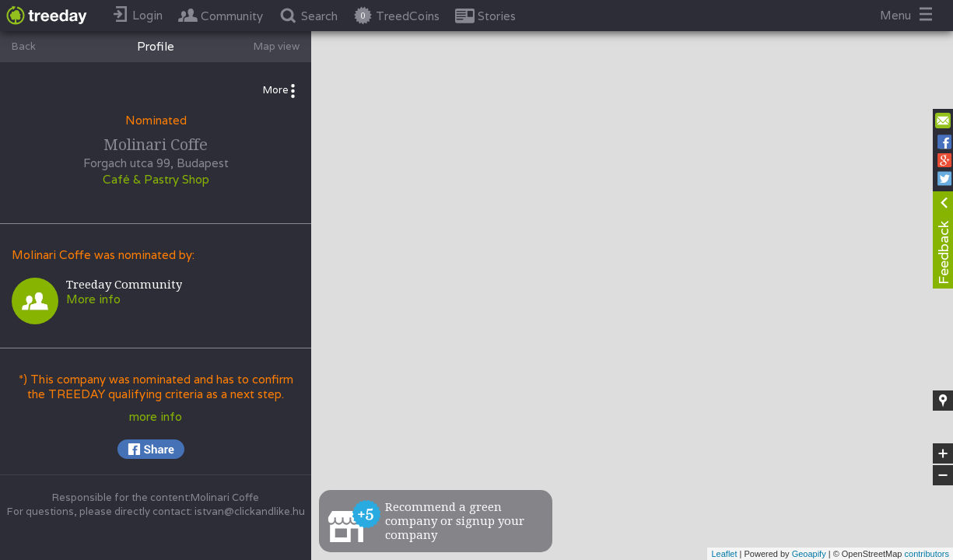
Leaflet (724, 554)
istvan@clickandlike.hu (250, 511)
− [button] (943, 475)
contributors (927, 554)
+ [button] (943, 453)
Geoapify (809, 554)
